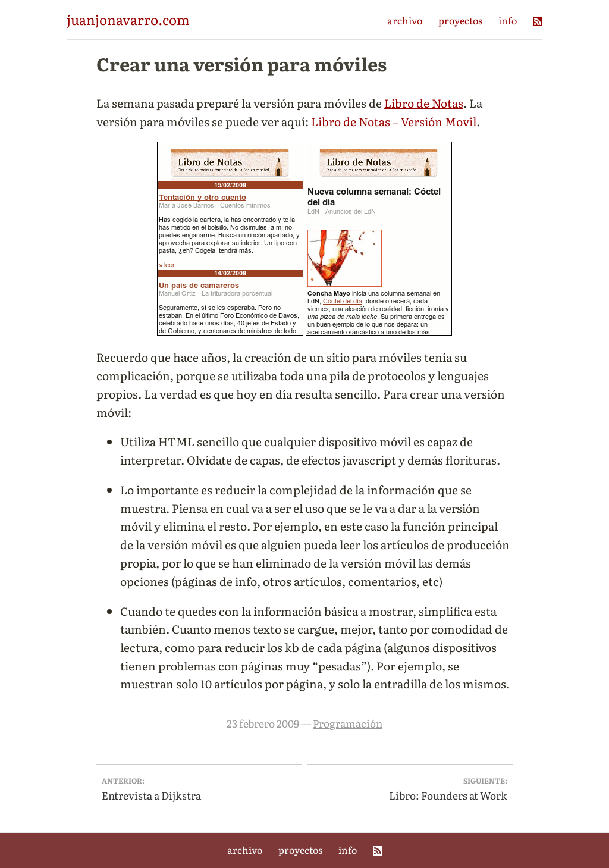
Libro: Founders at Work (410, 789)
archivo (405, 20)
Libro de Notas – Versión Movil (394, 121)
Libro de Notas (424, 103)
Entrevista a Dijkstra (199, 789)
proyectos (460, 20)
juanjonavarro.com (128, 19)
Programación (348, 723)
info (508, 20)
